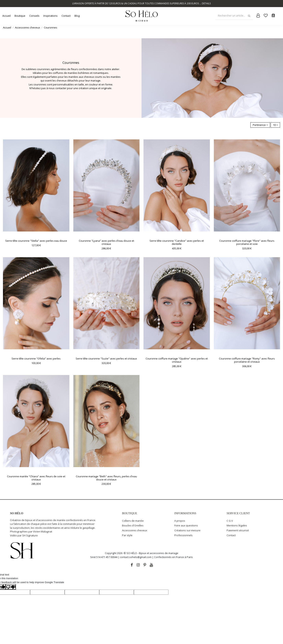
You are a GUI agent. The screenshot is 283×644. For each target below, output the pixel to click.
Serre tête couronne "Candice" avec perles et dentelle (177, 242)
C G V (230, 521)
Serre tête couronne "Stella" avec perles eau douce (36, 241)
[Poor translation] (11, 587)
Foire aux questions (186, 525)
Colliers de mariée (133, 521)
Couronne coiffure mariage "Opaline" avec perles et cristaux (177, 360)
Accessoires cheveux (135, 530)
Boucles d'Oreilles (133, 525)
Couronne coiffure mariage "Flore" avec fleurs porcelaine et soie (247, 242)
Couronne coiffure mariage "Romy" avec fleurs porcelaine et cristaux (247, 360)
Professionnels (183, 535)
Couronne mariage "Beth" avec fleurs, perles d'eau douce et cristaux (106, 478)
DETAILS (206, 3)
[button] (20, 16)
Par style (127, 535)
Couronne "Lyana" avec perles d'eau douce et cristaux (106, 242)
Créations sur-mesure (187, 530)
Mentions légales (237, 525)
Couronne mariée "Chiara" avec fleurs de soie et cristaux (36, 478)
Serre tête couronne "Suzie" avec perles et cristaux (106, 359)
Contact (231, 535)
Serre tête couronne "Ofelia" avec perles (36, 359)
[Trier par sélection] (260, 125)
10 (275, 125)
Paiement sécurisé (238, 530)
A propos (180, 521)
